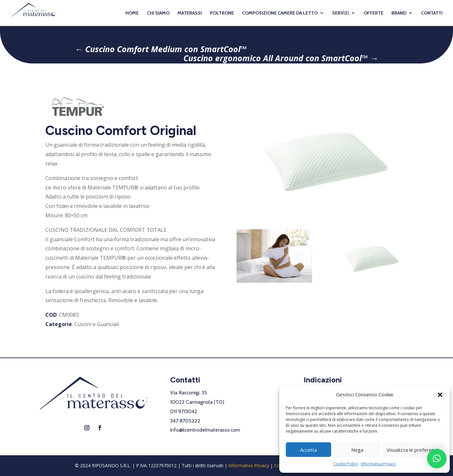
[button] (440, 395)
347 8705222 (185, 421)
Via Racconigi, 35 (189, 393)
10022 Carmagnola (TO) (197, 402)
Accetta (308, 450)
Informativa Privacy (378, 464)
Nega (357, 450)
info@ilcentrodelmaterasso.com (205, 430)
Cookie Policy (345, 464)
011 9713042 (184, 411)
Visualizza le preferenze (413, 450)
